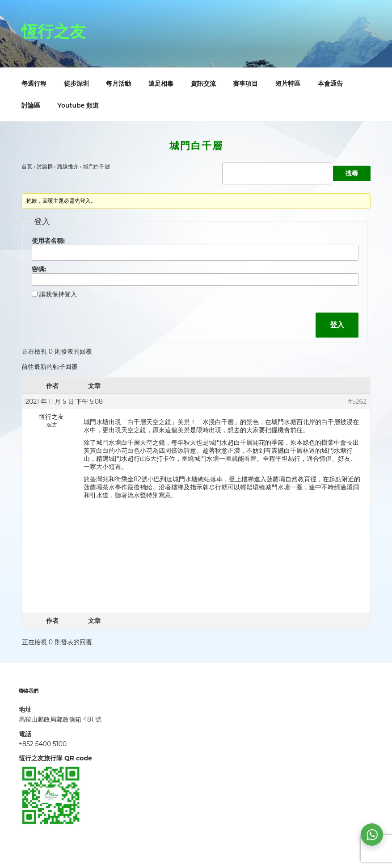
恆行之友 (54, 31)
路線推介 (68, 166)
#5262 (357, 401)
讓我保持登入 (58, 294)
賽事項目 (245, 83)
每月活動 (118, 83)
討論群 (45, 166)
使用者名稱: (48, 241)
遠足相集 (161, 83)
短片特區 (288, 83)
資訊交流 (203, 83)
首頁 (27, 166)
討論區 (31, 105)
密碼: (39, 269)
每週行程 (34, 83)
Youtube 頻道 (78, 105)
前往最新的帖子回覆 (50, 367)
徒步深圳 (76, 83)
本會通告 (330, 83)
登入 (337, 325)
